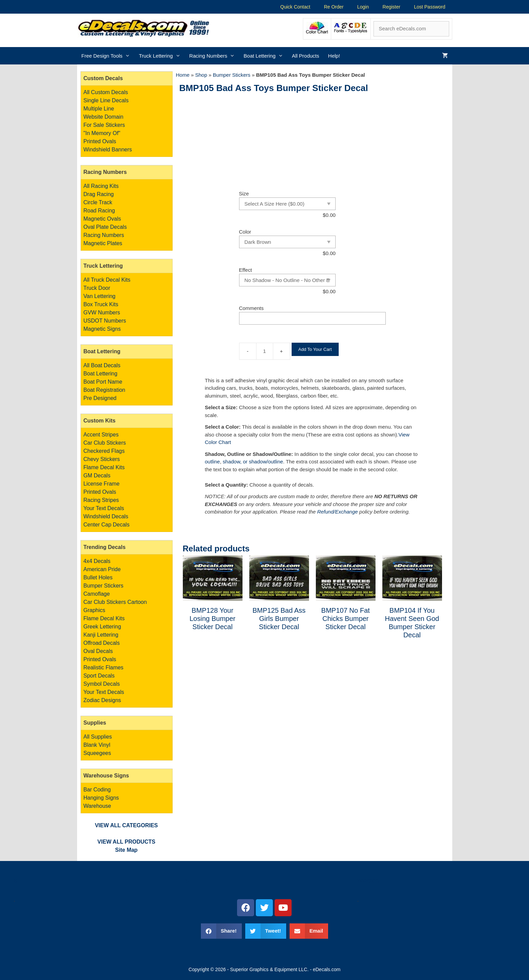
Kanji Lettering (101, 635)
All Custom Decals (106, 92)
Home (183, 75)
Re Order (334, 7)
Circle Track (98, 202)
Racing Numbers (104, 235)
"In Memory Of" (102, 133)
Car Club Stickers (105, 443)
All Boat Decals (102, 365)
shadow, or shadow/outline (253, 462)
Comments (252, 308)
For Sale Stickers (104, 125)
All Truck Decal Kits (107, 280)
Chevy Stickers (102, 459)
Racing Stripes (101, 500)
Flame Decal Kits (104, 467)
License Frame (102, 484)
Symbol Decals (102, 684)
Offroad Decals (102, 643)
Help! (334, 56)
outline (212, 462)
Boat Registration (105, 390)
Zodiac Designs (102, 700)
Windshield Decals (106, 516)
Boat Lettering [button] (265, 56)
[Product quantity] (265, 351)
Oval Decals (98, 651)
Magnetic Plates (103, 243)
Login (363, 7)
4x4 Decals (97, 561)
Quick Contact (295, 7)
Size (244, 194)
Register (392, 7)
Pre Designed (100, 398)
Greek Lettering (102, 627)
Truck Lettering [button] (162, 56)
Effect (246, 270)
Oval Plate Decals (105, 227)
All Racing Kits (101, 186)
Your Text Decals (104, 508)
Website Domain (104, 117)
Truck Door (97, 288)
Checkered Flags (104, 451)
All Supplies (98, 737)
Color (245, 232)
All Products (306, 56)
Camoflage (97, 594)
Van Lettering (100, 296)
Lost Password (430, 7)
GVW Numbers (102, 313)
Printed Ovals (100, 141)
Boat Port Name (103, 382)
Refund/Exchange (337, 512)
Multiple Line (99, 109)
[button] (221, 931)
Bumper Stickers (232, 75)
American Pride (102, 569)
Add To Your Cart (315, 349)
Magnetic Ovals (102, 219)
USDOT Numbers (105, 321)
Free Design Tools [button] (108, 56)
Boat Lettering (101, 374)
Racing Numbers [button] (214, 56)
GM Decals (97, 476)
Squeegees (97, 753)
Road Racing (99, 211)
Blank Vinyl (97, 745)
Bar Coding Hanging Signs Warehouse (101, 798)
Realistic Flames (104, 667)
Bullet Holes (98, 577)
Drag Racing (99, 194)
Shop (201, 75)
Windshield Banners (108, 150)
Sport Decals (99, 676)
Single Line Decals (106, 100)
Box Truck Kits (101, 304)
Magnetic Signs (102, 329)
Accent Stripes (101, 435)
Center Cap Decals (107, 525)
